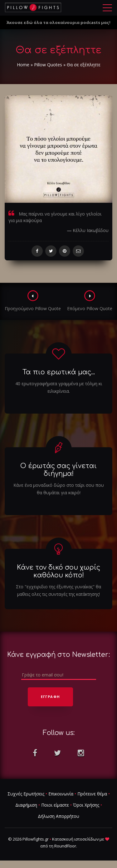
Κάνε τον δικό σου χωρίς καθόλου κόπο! (58, 571)
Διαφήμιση (26, 805)
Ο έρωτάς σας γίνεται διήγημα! (58, 470)
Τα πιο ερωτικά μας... (59, 372)
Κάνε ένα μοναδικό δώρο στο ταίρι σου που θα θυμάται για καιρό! (59, 489)
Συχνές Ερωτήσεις (26, 794)
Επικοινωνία (61, 794)
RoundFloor (65, 846)
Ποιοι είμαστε (55, 805)
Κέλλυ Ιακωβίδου (91, 230)
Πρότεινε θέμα (92, 794)
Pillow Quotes (48, 65)
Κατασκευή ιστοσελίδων (75, 839)
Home (23, 65)
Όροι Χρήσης (86, 805)
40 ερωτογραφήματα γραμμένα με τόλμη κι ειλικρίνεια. (59, 387)
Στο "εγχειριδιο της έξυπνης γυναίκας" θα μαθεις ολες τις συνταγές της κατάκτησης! (58, 590)
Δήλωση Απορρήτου (58, 816)
